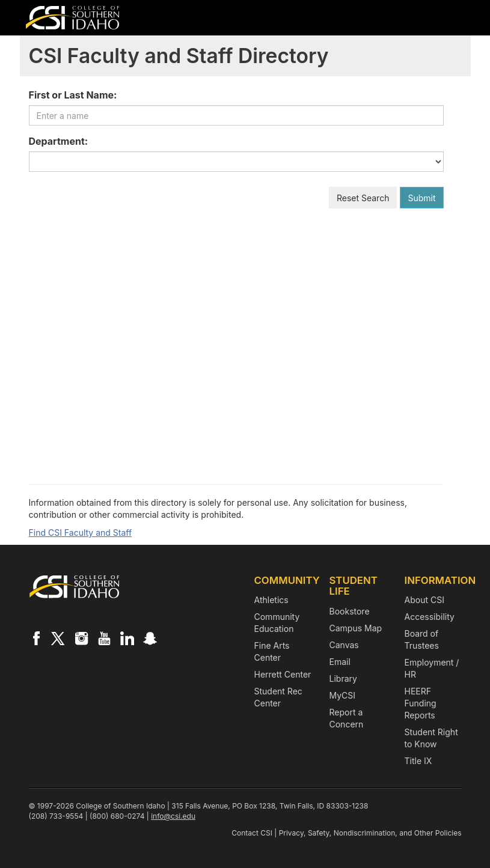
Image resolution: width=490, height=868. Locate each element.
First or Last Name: (73, 95)
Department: (59, 141)
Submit (421, 198)
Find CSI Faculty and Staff (81, 533)
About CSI (424, 600)
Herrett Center (283, 674)
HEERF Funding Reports (421, 703)
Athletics (271, 600)
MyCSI (343, 695)
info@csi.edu (173, 816)
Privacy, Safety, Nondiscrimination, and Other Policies (370, 833)
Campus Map (356, 628)
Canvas (344, 645)
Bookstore (350, 611)
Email (340, 662)
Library (343, 678)
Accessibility (430, 617)
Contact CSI (252, 833)
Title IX (418, 761)
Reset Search (363, 198)
